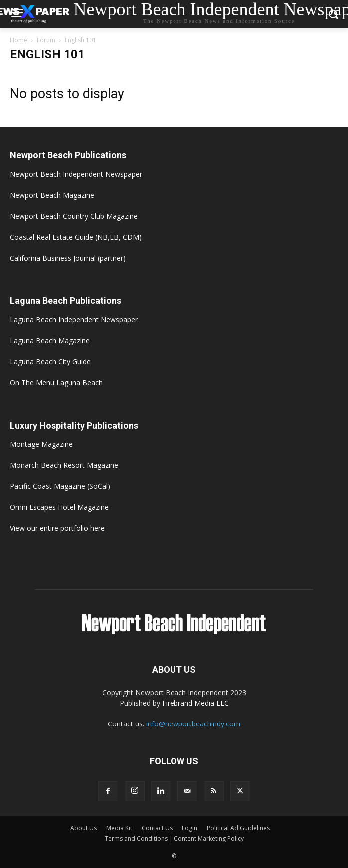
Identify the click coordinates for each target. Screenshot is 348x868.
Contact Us (157, 828)
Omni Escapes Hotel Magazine (59, 507)
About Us (84, 828)
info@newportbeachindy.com (193, 724)
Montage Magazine (41, 444)
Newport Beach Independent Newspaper (76, 174)
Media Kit (119, 828)
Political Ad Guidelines (238, 828)
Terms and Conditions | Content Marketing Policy (174, 838)
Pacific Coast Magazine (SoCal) (60, 486)
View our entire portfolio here (57, 528)
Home (19, 40)
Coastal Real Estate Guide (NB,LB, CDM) (76, 237)
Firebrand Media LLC (195, 703)
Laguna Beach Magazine (50, 341)
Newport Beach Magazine (52, 195)
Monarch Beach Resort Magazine (64, 465)
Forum (46, 40)
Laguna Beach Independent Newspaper (74, 320)
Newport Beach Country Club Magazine (74, 216)
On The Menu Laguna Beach (56, 382)
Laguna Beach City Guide (50, 362)
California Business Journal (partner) (68, 258)
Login (190, 828)
